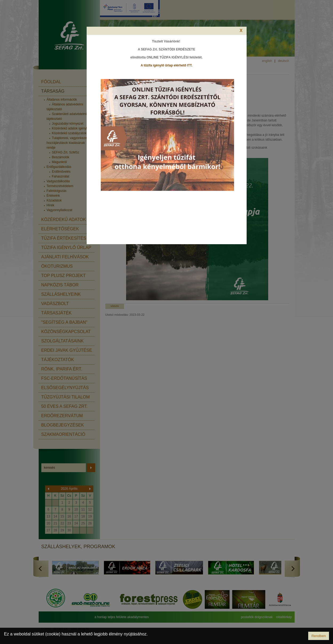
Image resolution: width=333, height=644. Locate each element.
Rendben (319, 636)
